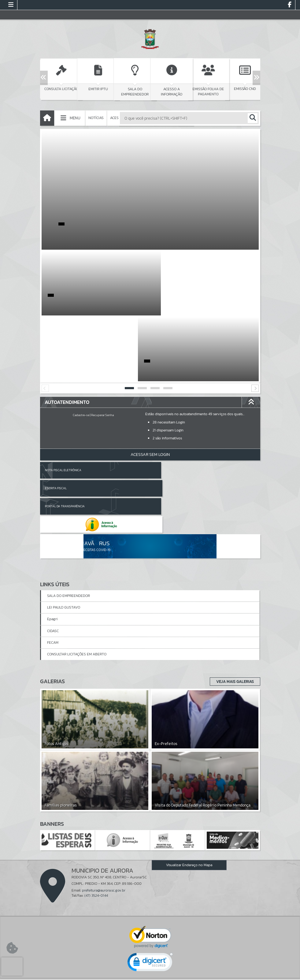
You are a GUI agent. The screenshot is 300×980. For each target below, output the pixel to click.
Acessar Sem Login (150, 389)
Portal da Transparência (65, 422)
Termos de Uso (150, 969)
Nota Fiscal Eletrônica (63, 404)
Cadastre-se (81, 349)
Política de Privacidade (150, 974)
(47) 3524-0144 (96, 794)
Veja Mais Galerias (233, 579)
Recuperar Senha (102, 349)
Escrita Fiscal (166, 404)
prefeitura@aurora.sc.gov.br (104, 788)
